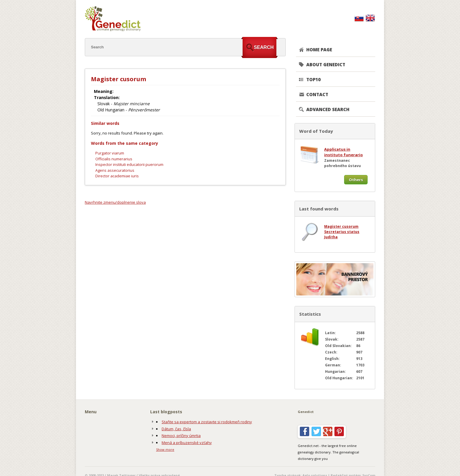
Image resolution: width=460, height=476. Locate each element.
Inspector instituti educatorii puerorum (129, 164)
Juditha (331, 237)
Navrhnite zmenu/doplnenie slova (115, 202)
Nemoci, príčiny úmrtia (181, 436)
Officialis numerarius (114, 159)
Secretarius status (342, 232)
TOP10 (313, 79)
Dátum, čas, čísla (176, 429)
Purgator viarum (110, 153)
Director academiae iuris (117, 176)
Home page (319, 50)
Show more (165, 449)
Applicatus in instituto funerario (344, 152)
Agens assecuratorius (115, 170)
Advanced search (328, 109)
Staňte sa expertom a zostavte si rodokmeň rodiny (207, 422)
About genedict (326, 64)
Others (356, 180)
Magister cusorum (341, 226)
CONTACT (317, 94)
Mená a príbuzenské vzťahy (187, 443)
